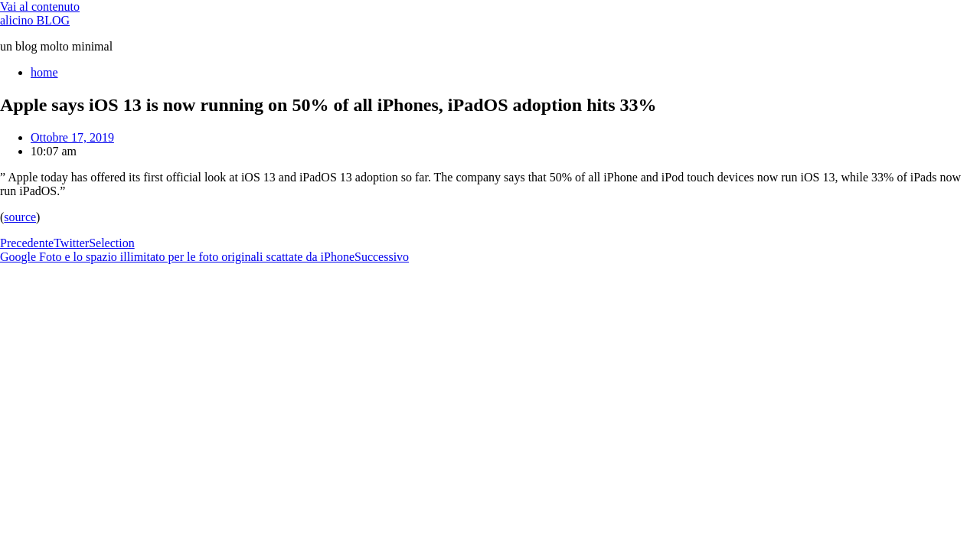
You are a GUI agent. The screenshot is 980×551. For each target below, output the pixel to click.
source (20, 217)
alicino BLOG (35, 20)
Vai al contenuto (40, 7)
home (44, 72)
